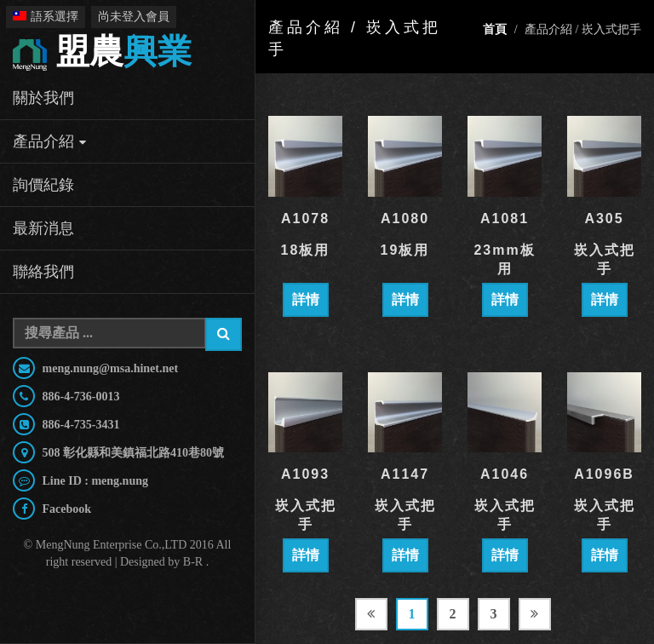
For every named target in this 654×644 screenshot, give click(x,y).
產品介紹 (43, 141)
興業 (102, 53)
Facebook (65, 509)
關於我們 (43, 98)
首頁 (495, 29)
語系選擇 (46, 17)
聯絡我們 (43, 272)
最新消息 (43, 228)
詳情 (306, 299)
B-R (193, 562)
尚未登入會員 (134, 17)
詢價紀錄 (43, 185)
